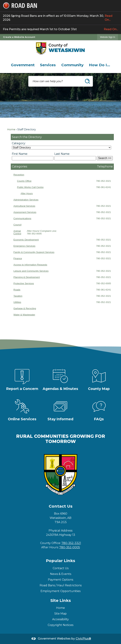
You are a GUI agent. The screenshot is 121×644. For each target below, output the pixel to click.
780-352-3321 (71, 543)
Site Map (60, 614)
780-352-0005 (70, 547)
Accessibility (60, 619)
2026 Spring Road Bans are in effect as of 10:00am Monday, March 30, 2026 (60, 18)
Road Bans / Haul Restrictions (61, 585)
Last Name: (62, 154)
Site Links (61, 601)
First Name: (20, 154)
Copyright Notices (60, 625)
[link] (108, 37)
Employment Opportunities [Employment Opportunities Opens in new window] (60, 591)
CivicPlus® (83, 639)
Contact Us (61, 568)
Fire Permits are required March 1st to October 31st (60, 29)
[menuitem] (23, 65)
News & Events (61, 574)
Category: (19, 143)
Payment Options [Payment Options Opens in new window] (60, 580)
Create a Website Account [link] (19, 37)
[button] (87, 81)
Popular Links (60, 561)
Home (11, 129)
